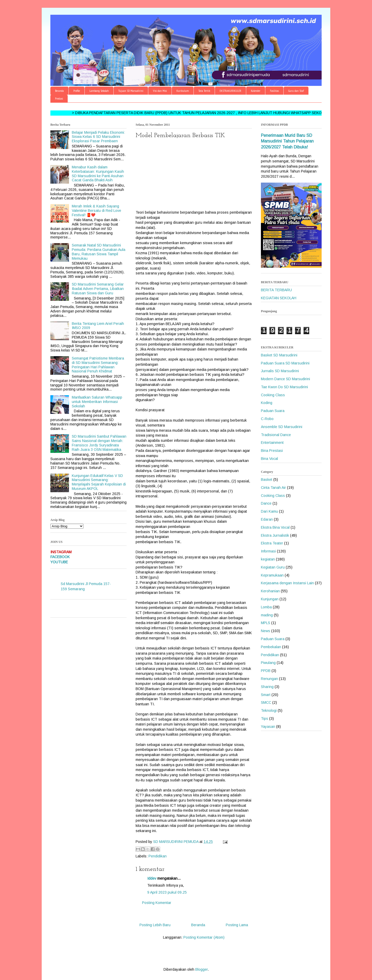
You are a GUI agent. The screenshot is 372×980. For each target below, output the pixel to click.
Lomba (266, 607)
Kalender (256, 91)
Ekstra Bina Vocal (275, 527)
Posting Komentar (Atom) (204, 937)
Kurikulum (183, 91)
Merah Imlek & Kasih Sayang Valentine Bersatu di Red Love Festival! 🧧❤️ (96, 211)
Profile (77, 91)
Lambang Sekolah (99, 91)
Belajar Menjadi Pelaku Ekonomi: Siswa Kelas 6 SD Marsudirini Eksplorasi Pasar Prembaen (98, 137)
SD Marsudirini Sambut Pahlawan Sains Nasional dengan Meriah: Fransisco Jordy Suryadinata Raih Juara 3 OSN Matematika (99, 443)
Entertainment (272, 443)
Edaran (267, 519)
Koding (267, 403)
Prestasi (59, 98)
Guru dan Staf (296, 91)
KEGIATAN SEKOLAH (279, 298)
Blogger (202, 969)
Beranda (59, 91)
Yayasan (268, 727)
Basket (267, 480)
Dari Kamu (269, 511)
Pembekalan (271, 647)
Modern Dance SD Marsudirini (285, 379)
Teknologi (269, 710)
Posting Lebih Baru (155, 925)
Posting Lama (237, 925)
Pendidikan (158, 856)
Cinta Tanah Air (273, 488)
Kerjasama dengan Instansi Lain (287, 583)
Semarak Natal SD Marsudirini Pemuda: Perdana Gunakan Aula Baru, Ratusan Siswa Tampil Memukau (99, 252)
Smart (266, 695)
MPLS (266, 623)
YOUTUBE (59, 562)
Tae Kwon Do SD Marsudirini (284, 387)
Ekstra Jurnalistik (275, 535)
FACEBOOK (60, 557)
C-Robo (267, 419)
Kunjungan (270, 599)
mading (267, 615)
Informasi (268, 551)
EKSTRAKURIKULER (230, 91)
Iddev (152, 878)
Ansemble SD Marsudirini (282, 427)
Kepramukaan (272, 575)
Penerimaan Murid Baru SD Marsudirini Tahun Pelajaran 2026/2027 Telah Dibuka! (287, 141)
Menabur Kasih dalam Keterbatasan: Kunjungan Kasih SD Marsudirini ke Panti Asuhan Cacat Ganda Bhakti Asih (98, 174)
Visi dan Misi (160, 91)
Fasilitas (274, 91)
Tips (265, 719)
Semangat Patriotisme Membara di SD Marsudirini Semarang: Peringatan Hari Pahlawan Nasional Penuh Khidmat (98, 365)
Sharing (267, 687)
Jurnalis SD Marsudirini (280, 371)
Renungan (269, 679)
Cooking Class (273, 395)
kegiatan (268, 559)
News (266, 631)
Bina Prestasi (272, 451)
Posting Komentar (157, 903)
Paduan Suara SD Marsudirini (285, 363)
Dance (266, 503)
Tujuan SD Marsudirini (131, 91)
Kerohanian (270, 591)
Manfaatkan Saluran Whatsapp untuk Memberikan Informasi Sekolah (97, 402)
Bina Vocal (269, 459)
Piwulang (268, 663)
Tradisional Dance (276, 435)
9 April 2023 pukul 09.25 (167, 892)
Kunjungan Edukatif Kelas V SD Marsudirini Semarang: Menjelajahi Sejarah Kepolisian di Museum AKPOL (99, 482)
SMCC (266, 702)
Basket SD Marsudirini (279, 355)
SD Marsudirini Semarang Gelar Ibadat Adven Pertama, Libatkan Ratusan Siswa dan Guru (98, 289)
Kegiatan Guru (273, 567)
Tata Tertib (204, 91)
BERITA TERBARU (276, 290)
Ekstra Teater (272, 543)
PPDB (266, 671)
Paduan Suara (273, 411)
